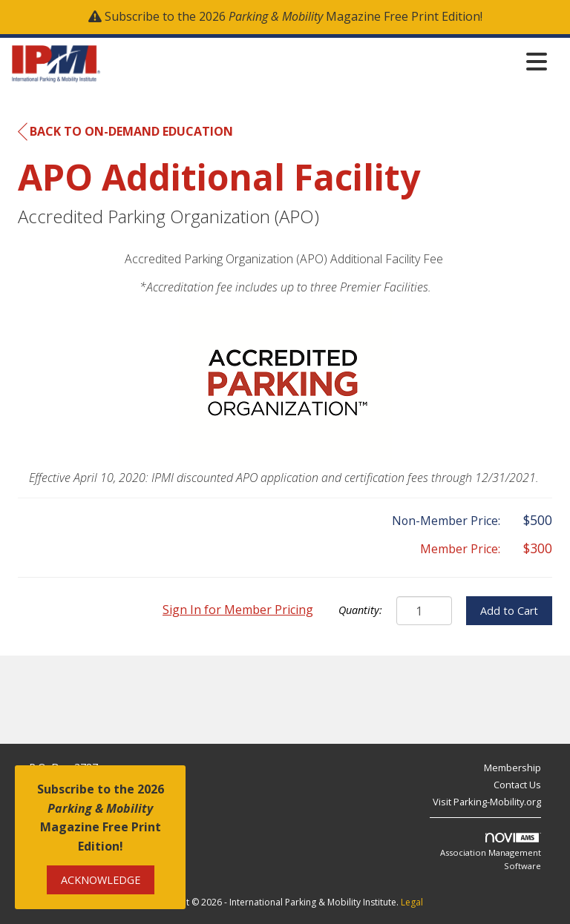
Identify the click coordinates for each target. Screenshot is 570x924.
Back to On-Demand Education (125, 132)
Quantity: (360, 610)
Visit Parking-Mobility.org (487, 802)
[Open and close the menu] (328, 61)
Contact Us (517, 785)
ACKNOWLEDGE (101, 880)
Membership (512, 768)
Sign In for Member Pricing (238, 610)
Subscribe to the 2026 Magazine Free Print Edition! (294, 16)
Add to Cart (509, 611)
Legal (412, 902)
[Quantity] (424, 611)
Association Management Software (491, 852)
